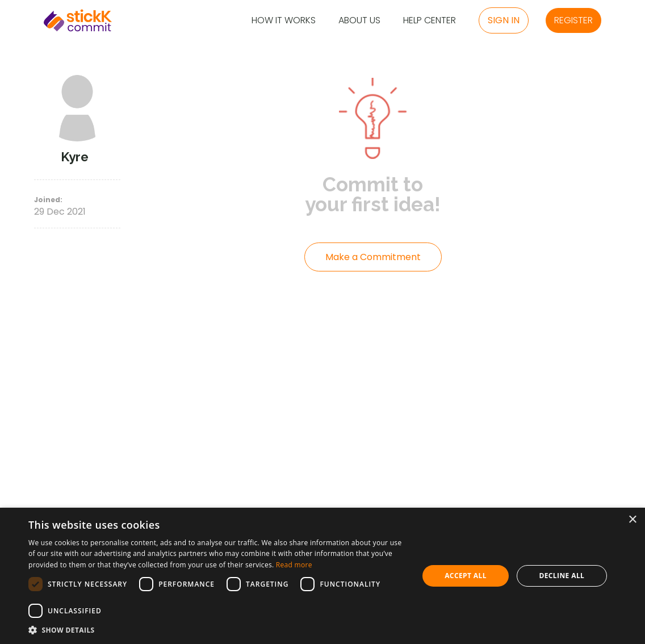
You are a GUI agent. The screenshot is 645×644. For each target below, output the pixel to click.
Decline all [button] (562, 576)
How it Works (284, 21)
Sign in (504, 20)
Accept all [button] (466, 576)
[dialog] (322, 576)
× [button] (632, 520)
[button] (218, 630)
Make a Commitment (373, 257)
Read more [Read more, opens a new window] (294, 565)
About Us (359, 21)
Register (573, 20)
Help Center (430, 21)
